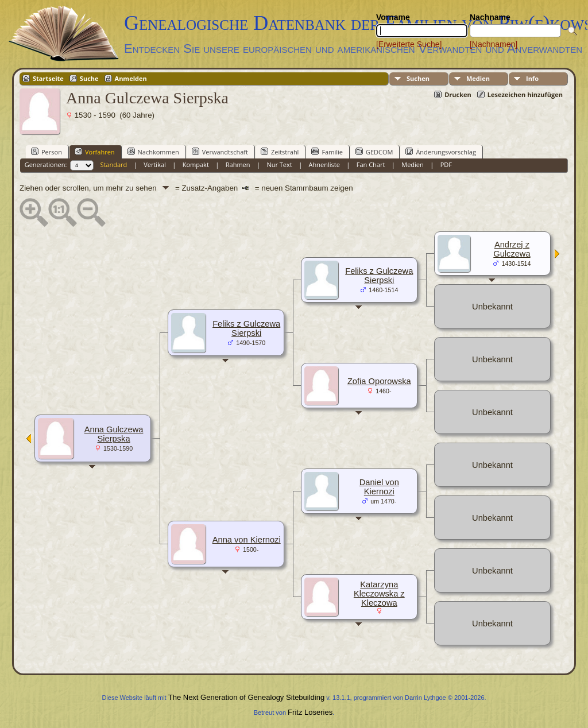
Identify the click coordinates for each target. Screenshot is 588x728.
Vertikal (155, 164)
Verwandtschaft (220, 152)
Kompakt (196, 164)
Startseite (48, 78)
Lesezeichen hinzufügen (525, 94)
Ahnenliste (324, 164)
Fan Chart (371, 164)
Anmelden (131, 78)
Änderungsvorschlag (441, 152)
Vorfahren (95, 152)
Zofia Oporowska (379, 381)
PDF (446, 164)
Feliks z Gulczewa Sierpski (246, 328)
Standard (113, 164)
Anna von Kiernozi (247, 540)
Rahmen (238, 164)
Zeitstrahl (280, 152)
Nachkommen (153, 152)
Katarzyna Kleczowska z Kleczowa (379, 594)
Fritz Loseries (310, 712)
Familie (327, 152)
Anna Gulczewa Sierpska (114, 434)
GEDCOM (374, 152)
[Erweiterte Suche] (409, 44)
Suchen (418, 78)
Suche (89, 78)
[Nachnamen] (494, 44)
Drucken (458, 94)
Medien (478, 78)
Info (532, 78)
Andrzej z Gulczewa (512, 249)
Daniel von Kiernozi (379, 487)
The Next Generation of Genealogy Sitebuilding (246, 697)
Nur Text (279, 164)
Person (47, 152)
